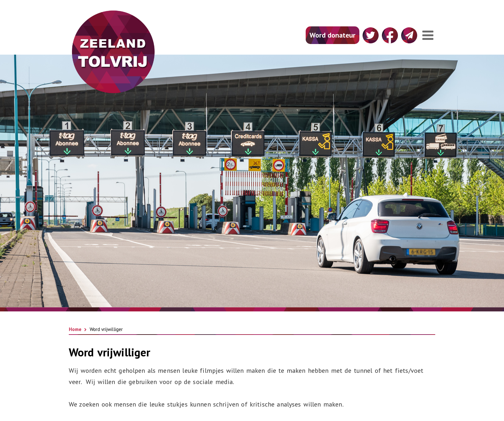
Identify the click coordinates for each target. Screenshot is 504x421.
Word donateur (333, 35)
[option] (252, 181)
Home (75, 329)
